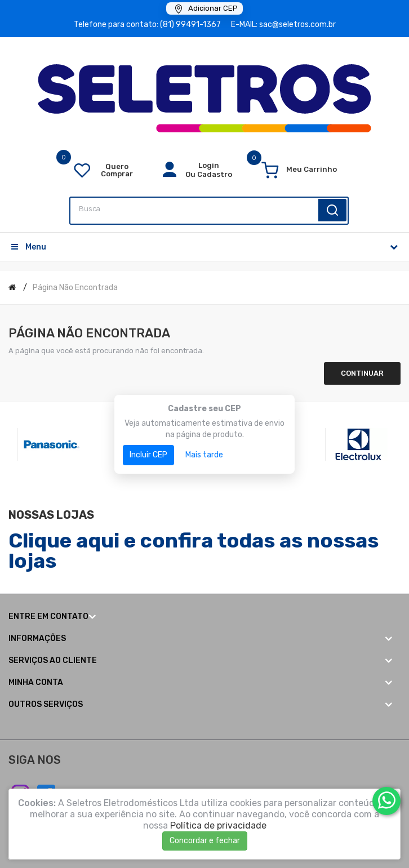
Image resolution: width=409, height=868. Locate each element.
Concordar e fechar (205, 841)
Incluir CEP (148, 455)
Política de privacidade (218, 825)
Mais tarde (204, 455)
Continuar (362, 373)
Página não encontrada (75, 288)
